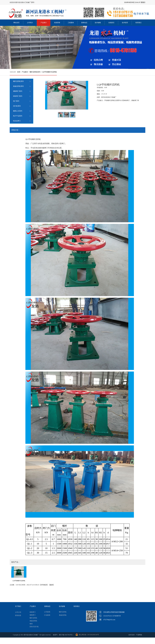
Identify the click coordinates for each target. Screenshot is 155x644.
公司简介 (30, 23)
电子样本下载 (141, 14)
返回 (51, 585)
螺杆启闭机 (33, 618)
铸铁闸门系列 (18, 96)
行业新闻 (47, 615)
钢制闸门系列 (18, 91)
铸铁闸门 (33, 612)
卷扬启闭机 (33, 621)
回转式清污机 (34, 627)
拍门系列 (16, 101)
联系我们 (139, 23)
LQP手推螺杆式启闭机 (49, 72)
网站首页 (16, 23)
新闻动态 (84, 23)
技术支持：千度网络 (135, 635)
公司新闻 (47, 612)
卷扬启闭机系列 (18, 86)
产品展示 (44, 23)
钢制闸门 (33, 615)
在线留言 (111, 23)
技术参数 (98, 23)
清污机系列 (17, 106)
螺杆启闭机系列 (35, 72)
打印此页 (44, 585)
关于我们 (18, 606)
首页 (19, 72)
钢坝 (31, 624)
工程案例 (71, 23)
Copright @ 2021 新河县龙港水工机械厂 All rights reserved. (32, 635)
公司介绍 (18, 612)
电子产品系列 (18, 116)
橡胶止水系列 (18, 111)
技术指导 (125, 23)
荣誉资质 (18, 615)
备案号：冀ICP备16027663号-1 (63, 635)
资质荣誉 (57, 23)
